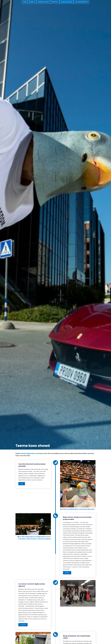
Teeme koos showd (66, 2)
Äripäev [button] (67, 573)
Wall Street (55, 2)
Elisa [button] (22, 484)
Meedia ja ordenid (43, 2)
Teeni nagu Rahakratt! (81, 2)
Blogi (25, 2)
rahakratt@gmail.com (29, 453)
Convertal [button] (23, 625)
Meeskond (32, 2)
